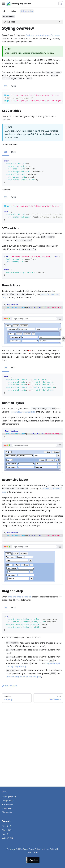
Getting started (9, 797)
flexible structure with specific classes (43, 35)
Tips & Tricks (8, 804)
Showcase (6, 808)
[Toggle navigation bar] (4, 4)
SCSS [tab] (13, 86)
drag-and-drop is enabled (19, 597)
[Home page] (4, 11)
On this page (9, 22)
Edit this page (10, 686)
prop (23, 412)
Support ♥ (8, 838)
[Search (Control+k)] (61, 4)
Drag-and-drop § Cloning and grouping (24, 677)
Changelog (7, 812)
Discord (6, 830)
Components (8, 801)
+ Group (24, 326)
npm (5, 834)
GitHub (6, 826)
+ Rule (16, 326)
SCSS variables (51, 131)
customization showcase (29, 53)
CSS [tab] (6, 86)
